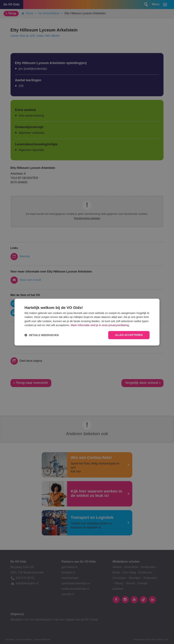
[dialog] (87, 322)
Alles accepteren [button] (129, 335)
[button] (42, 335)
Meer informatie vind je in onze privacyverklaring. (100, 325)
